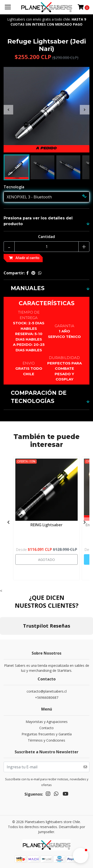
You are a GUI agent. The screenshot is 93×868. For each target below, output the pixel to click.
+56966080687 (47, 697)
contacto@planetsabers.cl (47, 691)
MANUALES (28, 288)
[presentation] (8, 110)
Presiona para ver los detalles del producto (38, 221)
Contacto (46, 728)
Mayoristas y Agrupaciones (47, 722)
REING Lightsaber (46, 525)
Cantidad (46, 237)
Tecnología (14, 187)
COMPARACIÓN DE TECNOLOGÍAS (39, 397)
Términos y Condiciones (46, 740)
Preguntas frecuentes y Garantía (47, 734)
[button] (81, 856)
